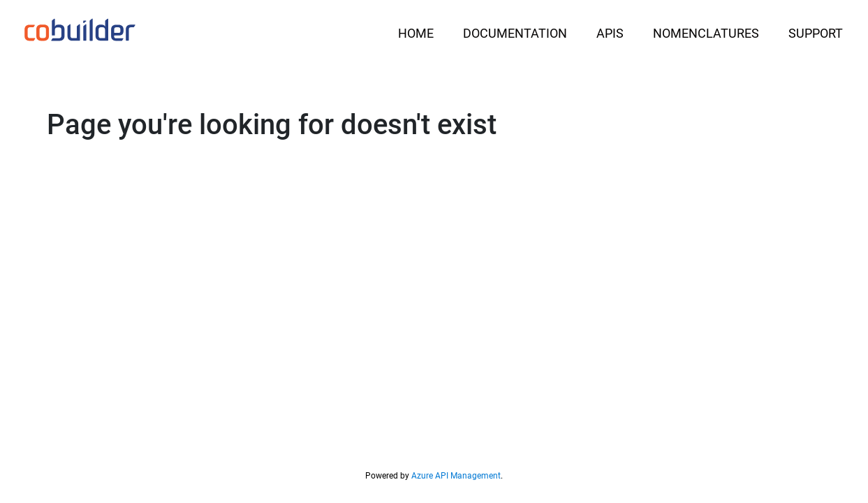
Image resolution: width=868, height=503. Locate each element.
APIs (610, 33)
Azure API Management (456, 476)
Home (416, 33)
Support (816, 33)
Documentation (515, 33)
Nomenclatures (706, 33)
